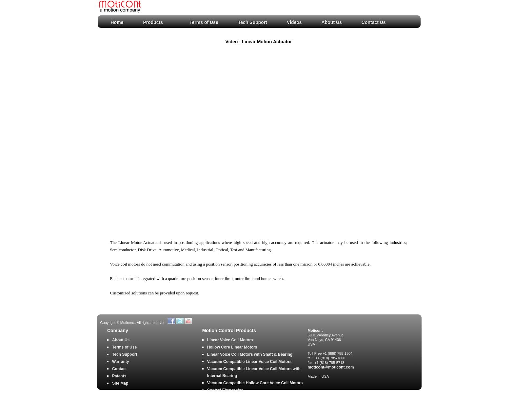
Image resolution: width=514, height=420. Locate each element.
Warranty (121, 362)
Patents (119, 376)
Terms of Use (204, 22)
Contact (119, 369)
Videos (294, 22)
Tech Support (253, 22)
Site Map (120, 383)
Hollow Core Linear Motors (232, 347)
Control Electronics (225, 390)
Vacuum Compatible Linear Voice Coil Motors (249, 362)
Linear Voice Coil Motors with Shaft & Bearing (250, 354)
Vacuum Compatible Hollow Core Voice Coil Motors (255, 383)
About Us (332, 22)
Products (153, 22)
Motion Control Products (229, 331)
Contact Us (374, 22)
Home (117, 22)
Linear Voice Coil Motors (230, 340)
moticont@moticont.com (331, 367)
